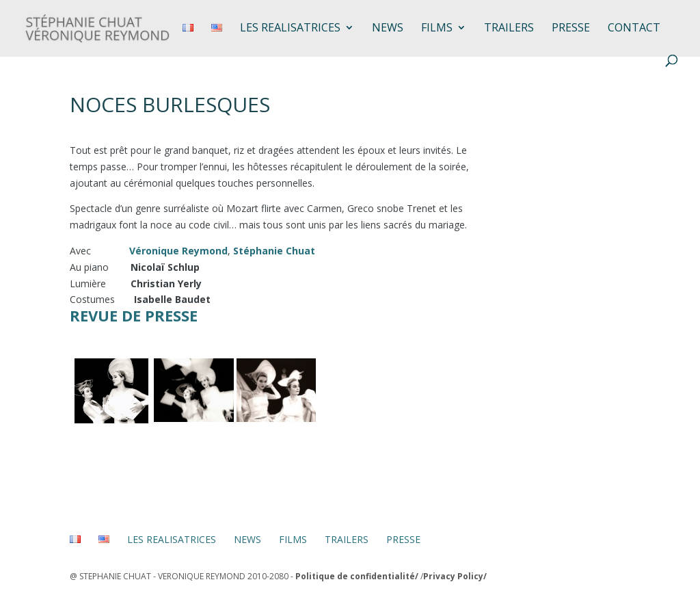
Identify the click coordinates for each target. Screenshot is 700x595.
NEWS (388, 29)
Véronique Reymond (178, 251)
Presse (571, 29)
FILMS (437, 29)
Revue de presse (134, 315)
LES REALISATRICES (290, 29)
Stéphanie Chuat (274, 251)
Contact (634, 29)
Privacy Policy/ (455, 576)
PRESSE (403, 539)
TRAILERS (509, 29)
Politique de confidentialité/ (357, 576)
